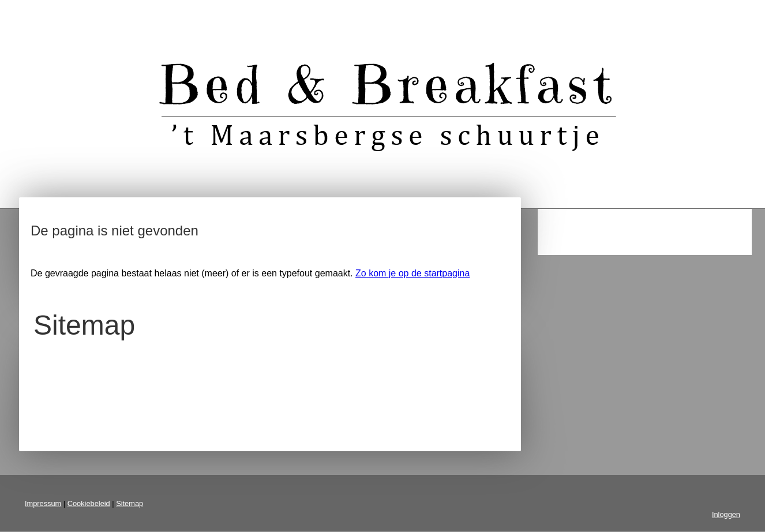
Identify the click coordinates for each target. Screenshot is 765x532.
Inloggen (726, 514)
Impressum (43, 503)
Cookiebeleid (89, 503)
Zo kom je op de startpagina (412, 273)
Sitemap (130, 503)
